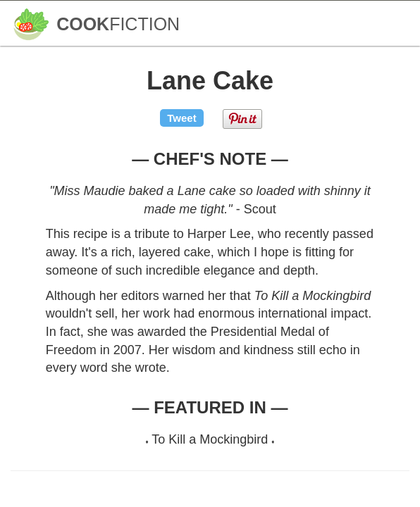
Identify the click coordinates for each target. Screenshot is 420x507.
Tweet (181, 118)
